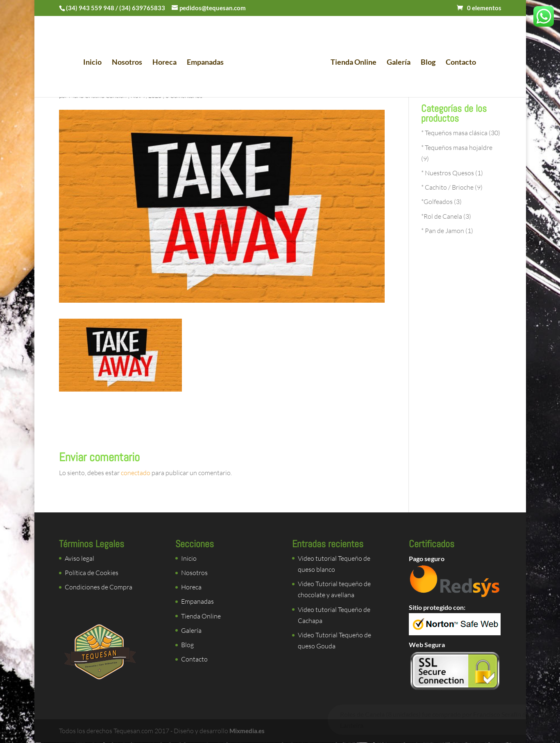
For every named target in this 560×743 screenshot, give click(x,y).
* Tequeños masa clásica (454, 133)
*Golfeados (437, 202)
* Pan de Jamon (443, 231)
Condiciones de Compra (99, 587)
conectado (136, 473)
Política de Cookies (92, 573)
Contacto (458, 64)
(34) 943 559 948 (90, 8)
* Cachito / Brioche (447, 187)
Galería (396, 64)
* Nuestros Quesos (448, 173)
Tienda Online (351, 64)
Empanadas (208, 64)
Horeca (167, 64)
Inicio (95, 64)
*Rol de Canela (442, 216)
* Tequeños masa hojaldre (457, 147)
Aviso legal (79, 558)
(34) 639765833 (142, 8)
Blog (425, 64)
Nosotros (130, 64)
